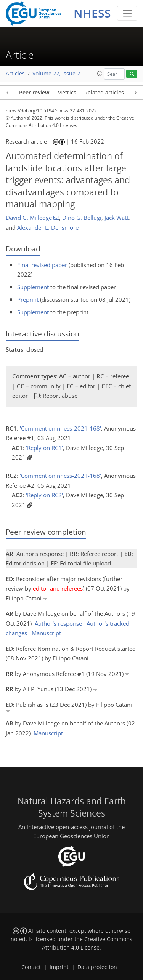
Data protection (97, 967)
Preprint (28, 299)
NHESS (92, 13)
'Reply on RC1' (44, 448)
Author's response (58, 623)
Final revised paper (42, 265)
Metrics (67, 93)
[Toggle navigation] (127, 13)
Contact (31, 967)
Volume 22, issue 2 (56, 74)
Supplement (33, 287)
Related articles (104, 93)
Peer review (34, 93)
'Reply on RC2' (44, 495)
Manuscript (46, 633)
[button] (100, 74)
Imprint (59, 967)
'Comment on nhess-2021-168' (60, 428)
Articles (15, 74)
